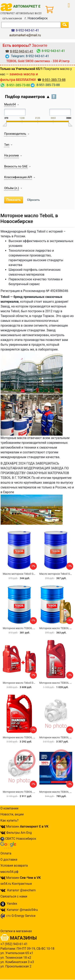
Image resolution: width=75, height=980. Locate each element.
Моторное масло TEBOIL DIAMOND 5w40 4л (29, 792)
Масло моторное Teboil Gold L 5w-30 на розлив (31, 574)
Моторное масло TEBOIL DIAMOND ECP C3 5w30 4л (34, 737)
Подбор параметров (31, 97)
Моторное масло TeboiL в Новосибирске (29, 218)
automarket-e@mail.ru (25, 35)
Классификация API (18, 177)
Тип (7, 145)
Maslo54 (10, 104)
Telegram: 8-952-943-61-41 (27, 56)
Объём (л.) (12, 188)
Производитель (15, 134)
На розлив (11, 155)
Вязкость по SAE (16, 166)
